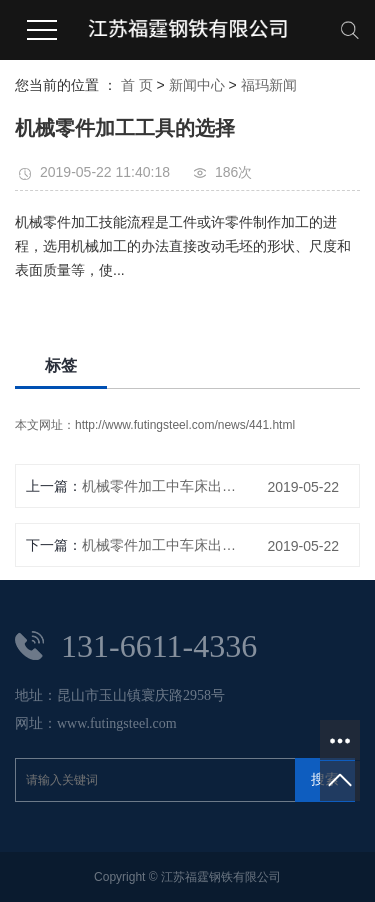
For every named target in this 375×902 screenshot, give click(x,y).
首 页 (137, 85)
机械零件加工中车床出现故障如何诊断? (163, 486)
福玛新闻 (269, 85)
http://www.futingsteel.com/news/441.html (185, 425)
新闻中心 (197, 85)
